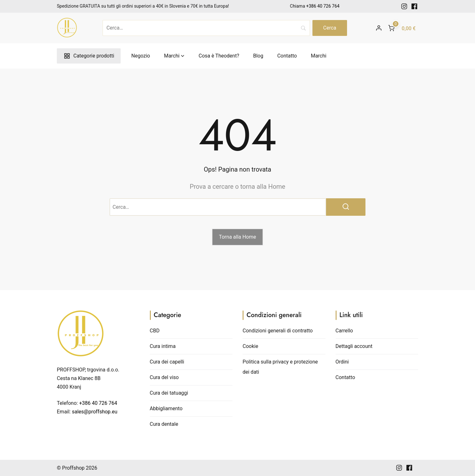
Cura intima (163, 346)
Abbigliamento (166, 408)
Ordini (342, 362)
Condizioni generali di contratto (278, 331)
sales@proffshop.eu (94, 412)
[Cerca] (206, 28)
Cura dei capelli (167, 362)
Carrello (344, 331)
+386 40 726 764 (323, 6)
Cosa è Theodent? (219, 56)
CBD (155, 331)
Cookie (250, 346)
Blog (258, 56)
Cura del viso (164, 377)
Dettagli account (354, 346)
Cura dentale (164, 424)
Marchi (172, 56)
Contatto (287, 56)
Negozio (141, 56)
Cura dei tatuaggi (169, 393)
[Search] (330, 28)
